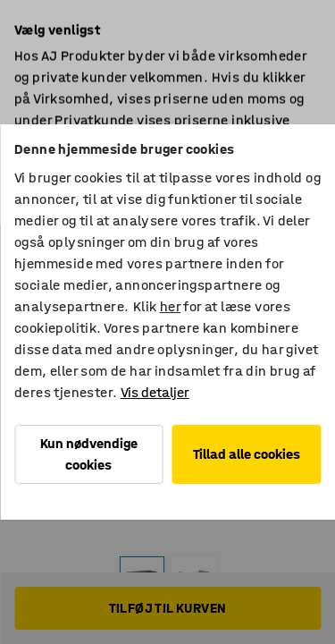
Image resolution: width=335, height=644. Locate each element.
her (170, 306)
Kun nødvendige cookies (89, 454)
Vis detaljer (155, 392)
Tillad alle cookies (247, 454)
